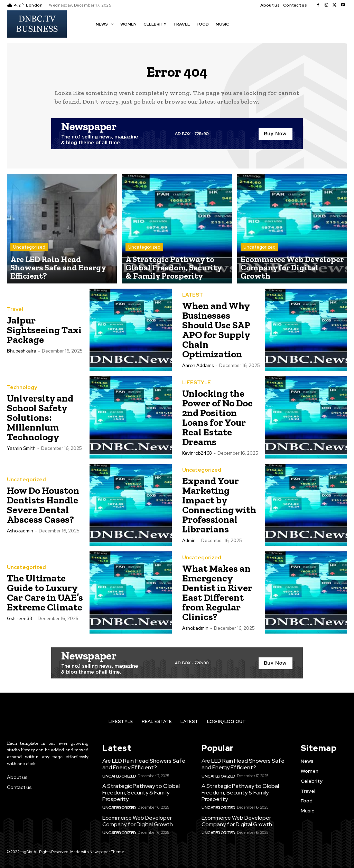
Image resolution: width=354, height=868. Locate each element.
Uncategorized (29, 263)
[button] (241, 23)
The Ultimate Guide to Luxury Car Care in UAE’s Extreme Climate (45, 596)
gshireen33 (20, 622)
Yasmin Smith (21, 452)
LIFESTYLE (196, 386)
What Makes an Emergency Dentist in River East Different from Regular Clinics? (217, 596)
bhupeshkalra (22, 354)
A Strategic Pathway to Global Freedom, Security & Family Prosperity (139, 794)
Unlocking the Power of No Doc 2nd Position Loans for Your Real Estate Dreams (217, 421)
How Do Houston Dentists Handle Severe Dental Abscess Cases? (43, 508)
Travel (15, 313)
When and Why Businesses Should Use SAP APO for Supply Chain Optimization (216, 333)
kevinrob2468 (197, 457)
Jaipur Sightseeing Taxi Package (44, 333)
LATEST (192, 299)
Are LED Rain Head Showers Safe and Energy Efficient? (142, 767)
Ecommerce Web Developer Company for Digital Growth (136, 822)
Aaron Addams (198, 369)
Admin (189, 544)
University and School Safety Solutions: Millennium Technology (40, 421)
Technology (21, 391)
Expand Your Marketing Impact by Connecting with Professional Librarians (219, 508)
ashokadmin (20, 534)
